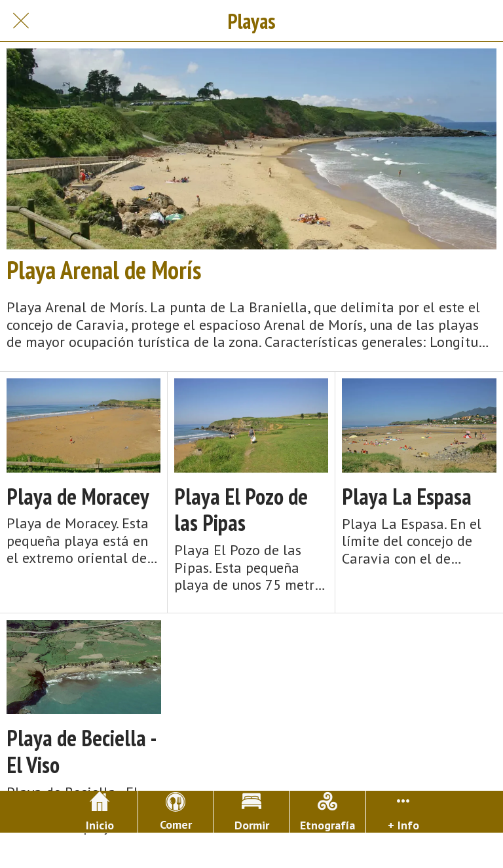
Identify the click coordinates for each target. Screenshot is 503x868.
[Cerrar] (21, 21)
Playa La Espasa (407, 497)
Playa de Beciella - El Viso (81, 751)
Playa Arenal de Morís (104, 270)
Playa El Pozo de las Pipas (241, 510)
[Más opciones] (404, 812)
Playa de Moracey (78, 497)
